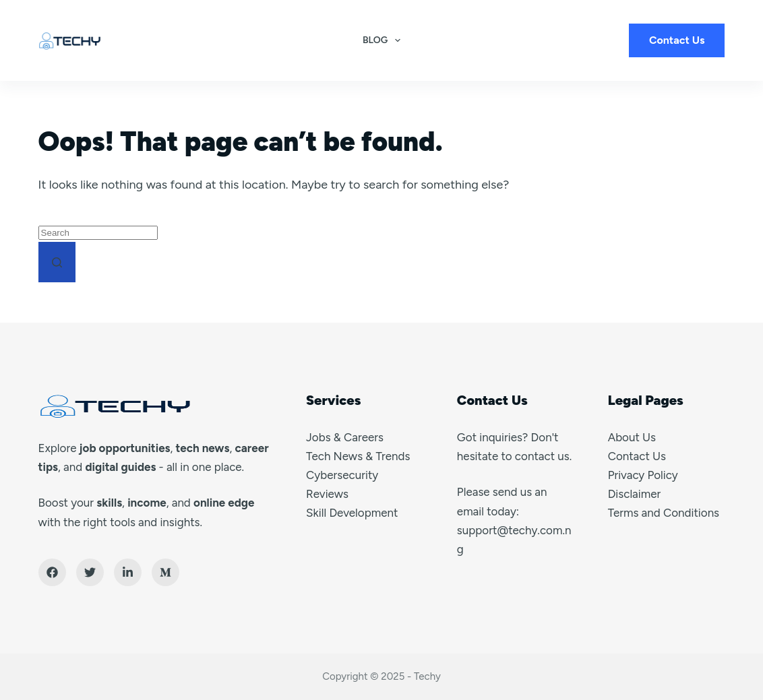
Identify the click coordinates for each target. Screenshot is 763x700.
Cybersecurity (342, 475)
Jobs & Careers (345, 437)
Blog (384, 40)
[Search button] (57, 262)
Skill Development (352, 513)
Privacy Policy (643, 475)
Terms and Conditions (664, 513)
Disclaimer (635, 494)
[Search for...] (98, 233)
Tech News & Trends (358, 456)
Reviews (327, 494)
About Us (632, 437)
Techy (427, 676)
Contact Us (677, 40)
